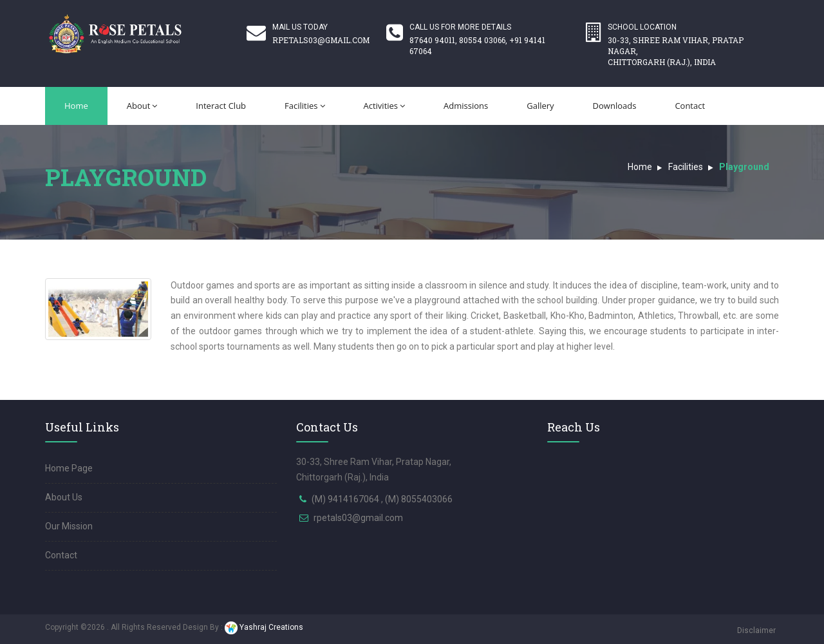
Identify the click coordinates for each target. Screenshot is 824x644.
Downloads (615, 106)
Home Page (69, 468)
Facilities (304, 106)
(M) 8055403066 (419, 499)
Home (76, 106)
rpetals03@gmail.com (358, 518)
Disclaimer (756, 630)
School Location (690, 45)
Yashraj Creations (264, 627)
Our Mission (69, 526)
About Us (64, 497)
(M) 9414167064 (346, 499)
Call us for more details (460, 27)
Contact (690, 106)
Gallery (540, 106)
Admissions (466, 106)
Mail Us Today (321, 34)
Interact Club (221, 106)
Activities (385, 106)
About (142, 106)
